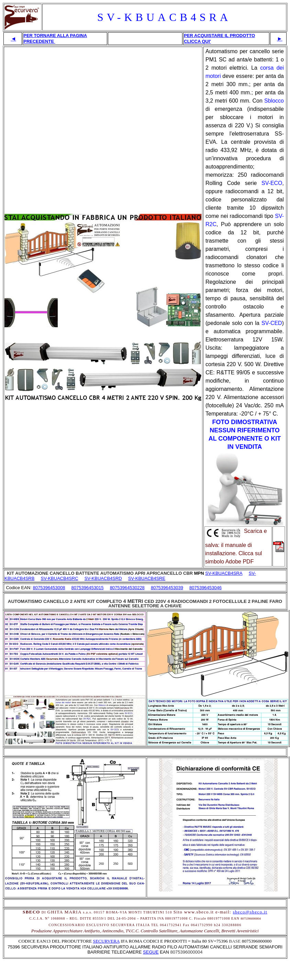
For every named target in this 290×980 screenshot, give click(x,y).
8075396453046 (205, 588)
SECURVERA (106, 941)
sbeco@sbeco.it (250, 912)
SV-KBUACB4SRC (59, 578)
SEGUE (151, 952)
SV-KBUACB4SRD (103, 578)
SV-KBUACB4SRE (147, 578)
